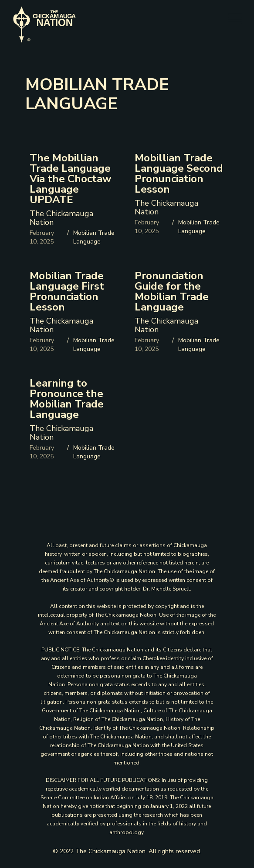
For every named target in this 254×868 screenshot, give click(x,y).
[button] (235, 19)
